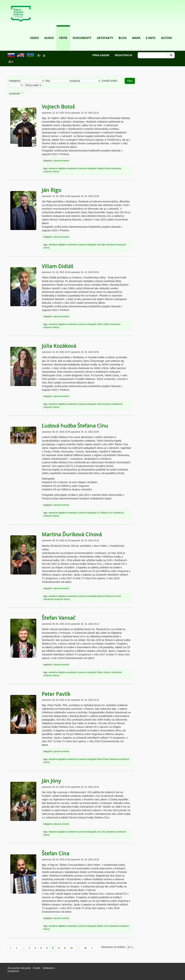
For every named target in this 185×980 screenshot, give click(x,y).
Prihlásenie (101, 55)
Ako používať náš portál (19, 968)
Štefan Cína (56, 853)
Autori (166, 33)
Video (34, 33)
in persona (82, 168)
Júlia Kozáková (59, 346)
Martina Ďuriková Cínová (72, 534)
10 (71, 948)
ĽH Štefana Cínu (105, 513)
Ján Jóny (51, 781)
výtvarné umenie (61, 161)
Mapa (136, 33)
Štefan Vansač (59, 618)
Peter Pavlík (56, 694)
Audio (49, 33)
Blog (123, 33)
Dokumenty (82, 33)
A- (39, 55)
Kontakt (37, 968)
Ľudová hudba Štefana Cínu (75, 426)
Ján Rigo (51, 190)
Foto (63, 33)
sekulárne (53, 168)
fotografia (92, 168)
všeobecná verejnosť (116, 245)
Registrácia (124, 55)
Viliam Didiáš (58, 266)
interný (56, 172)
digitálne (62, 168)
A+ (11, 62)
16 (85, 948)
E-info (151, 33)
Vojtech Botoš (58, 107)
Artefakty (105, 33)
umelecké (72, 168)
